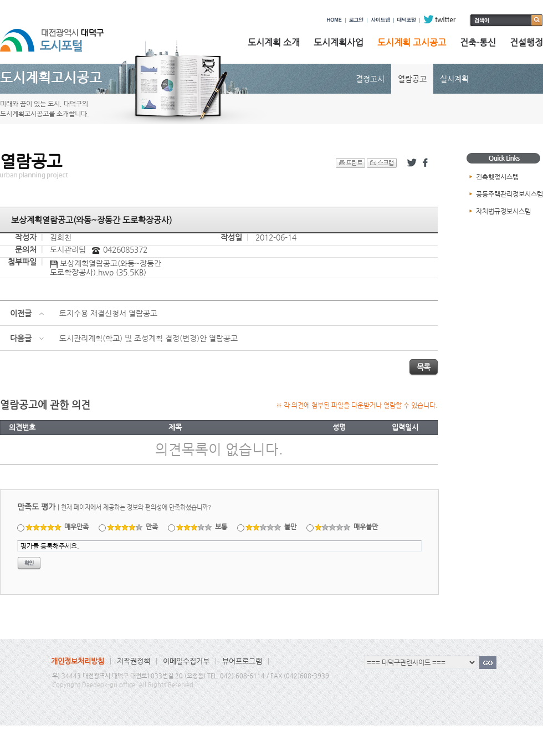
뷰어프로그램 (242, 661)
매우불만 (347, 527)
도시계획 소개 (274, 42)
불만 (271, 527)
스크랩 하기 (382, 163)
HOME (334, 19)
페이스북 (427, 163)
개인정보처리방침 (78, 661)
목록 (424, 367)
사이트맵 (380, 19)
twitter (440, 19)
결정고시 (370, 79)
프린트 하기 (350, 163)
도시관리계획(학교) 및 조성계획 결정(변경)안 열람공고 (148, 338)
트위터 (412, 163)
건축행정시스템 (497, 177)
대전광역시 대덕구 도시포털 (61, 35)
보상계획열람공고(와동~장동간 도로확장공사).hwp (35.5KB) (106, 268)
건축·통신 (478, 42)
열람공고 (412, 79)
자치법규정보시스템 (503, 211)
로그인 (356, 19)
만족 (133, 527)
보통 (202, 527)
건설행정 (526, 42)
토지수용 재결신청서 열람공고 (108, 313)
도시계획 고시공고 (412, 42)
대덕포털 (407, 19)
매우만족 (57, 527)
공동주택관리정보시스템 (509, 194)
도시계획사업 (339, 42)
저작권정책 (134, 661)
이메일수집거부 (186, 661)
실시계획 (454, 79)
